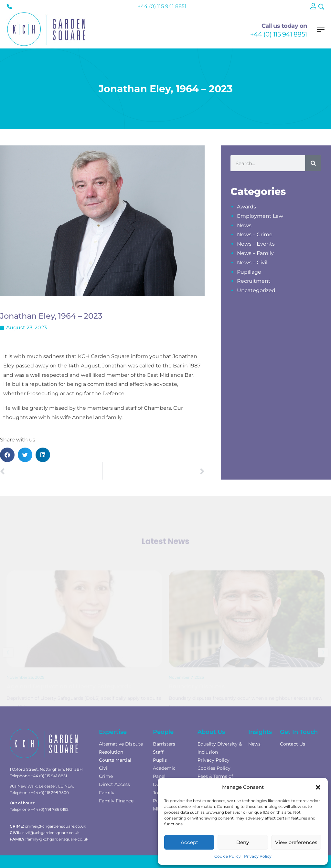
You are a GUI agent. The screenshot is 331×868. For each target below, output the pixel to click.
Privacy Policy (258, 856)
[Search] (313, 163)
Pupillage (249, 272)
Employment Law (260, 216)
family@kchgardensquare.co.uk (57, 839)
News (244, 225)
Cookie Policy (228, 856)
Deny (243, 842)
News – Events (256, 244)
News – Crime (255, 234)
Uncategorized (256, 290)
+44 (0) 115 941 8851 (279, 34)
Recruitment (254, 281)
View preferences (296, 842)
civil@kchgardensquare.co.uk (51, 833)
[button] (318, 787)
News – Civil (252, 263)
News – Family (255, 253)
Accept (189, 842)
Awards (246, 207)
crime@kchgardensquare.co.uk (55, 826)
